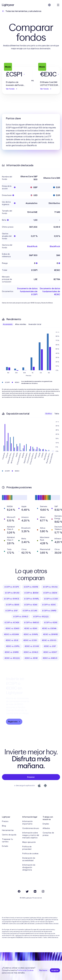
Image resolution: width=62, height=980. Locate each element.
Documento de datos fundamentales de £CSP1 (27, 291)
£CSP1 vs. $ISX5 (13, 605)
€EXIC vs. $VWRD (51, 634)
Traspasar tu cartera (7, 840)
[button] (16, 74)
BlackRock (32, 246)
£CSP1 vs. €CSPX (12, 587)
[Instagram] (43, 891)
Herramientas (8, 830)
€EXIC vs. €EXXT (50, 652)
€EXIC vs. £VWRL (31, 634)
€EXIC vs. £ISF (50, 646)
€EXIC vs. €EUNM (11, 634)
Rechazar (43, 970)
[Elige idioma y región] (49, 5)
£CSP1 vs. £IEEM (50, 593)
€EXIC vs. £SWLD (31, 652)
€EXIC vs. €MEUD (50, 658)
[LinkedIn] (35, 891)
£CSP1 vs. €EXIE (51, 623)
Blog (4, 826)
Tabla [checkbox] (57, 414)
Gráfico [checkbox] (49, 414)
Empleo (46, 824)
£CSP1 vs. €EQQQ (41, 617)
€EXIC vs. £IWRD (12, 652)
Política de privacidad (27, 848)
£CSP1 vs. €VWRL (32, 599)
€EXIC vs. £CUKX (32, 646)
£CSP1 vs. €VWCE (12, 599)
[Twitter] (27, 891)
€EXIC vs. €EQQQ (12, 658)
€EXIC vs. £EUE (12, 640)
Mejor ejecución (29, 842)
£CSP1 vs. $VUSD (12, 593)
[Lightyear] (8, 5)
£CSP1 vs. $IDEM (31, 593)
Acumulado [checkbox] (8, 324)
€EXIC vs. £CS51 (30, 640)
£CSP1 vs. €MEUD (32, 623)
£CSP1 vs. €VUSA (50, 587)
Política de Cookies (25, 970)
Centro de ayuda (9, 835)
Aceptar (55, 970)
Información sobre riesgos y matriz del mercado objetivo (31, 835)
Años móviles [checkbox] (21, 324)
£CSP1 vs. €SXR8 (31, 587)
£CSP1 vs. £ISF (12, 611)
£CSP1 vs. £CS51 (51, 599)
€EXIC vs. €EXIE (31, 658)
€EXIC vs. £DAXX (12, 628)
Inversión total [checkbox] (35, 324)
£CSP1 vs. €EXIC (49, 605)
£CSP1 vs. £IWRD (49, 611)
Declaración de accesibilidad (29, 859)
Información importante (27, 823)
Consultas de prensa (48, 834)
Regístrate (14, 722)
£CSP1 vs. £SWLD (21, 617)
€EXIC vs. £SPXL (13, 646)
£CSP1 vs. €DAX (31, 605)
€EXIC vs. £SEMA (49, 628)
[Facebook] (19, 891)
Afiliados (46, 828)
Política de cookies (30, 854)
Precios (5, 821)
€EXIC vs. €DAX (31, 628)
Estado (5, 846)
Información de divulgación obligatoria (29, 867)
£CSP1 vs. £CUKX (30, 611)
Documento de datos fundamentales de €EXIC (50, 291)
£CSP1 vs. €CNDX (12, 623)
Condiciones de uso (31, 828)
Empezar (31, 777)
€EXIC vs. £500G (49, 640)
